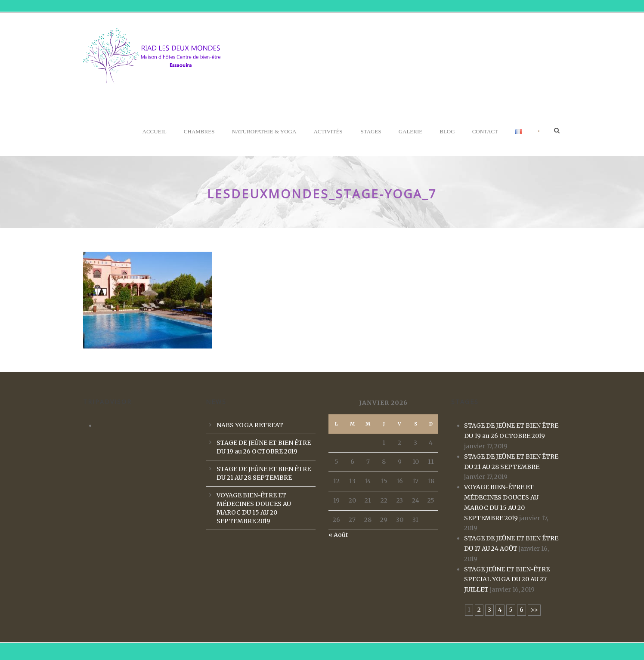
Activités (328, 131)
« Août (338, 535)
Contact (485, 131)
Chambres (199, 131)
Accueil (155, 131)
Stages (371, 131)
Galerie (411, 131)
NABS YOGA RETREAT (250, 425)
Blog (447, 131)
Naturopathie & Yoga (264, 131)
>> (534, 610)
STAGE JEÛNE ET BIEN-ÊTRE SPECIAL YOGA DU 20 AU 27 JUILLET (507, 580)
